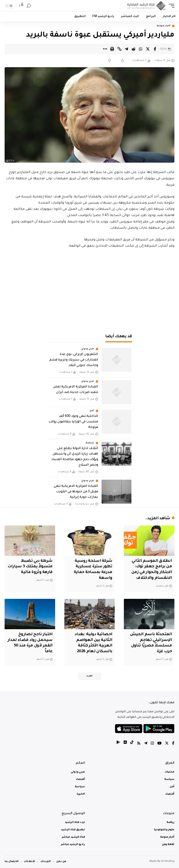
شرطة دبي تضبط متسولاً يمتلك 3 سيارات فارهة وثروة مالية (30, 567)
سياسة (90, 443)
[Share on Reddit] (134, 49)
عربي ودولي (88, 349)
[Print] (112, 49)
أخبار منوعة (164, 26)
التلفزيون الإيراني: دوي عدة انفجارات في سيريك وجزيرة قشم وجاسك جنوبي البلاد (74, 360)
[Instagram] (152, 744)
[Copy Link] (119, 49)
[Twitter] (167, 744)
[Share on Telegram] (126, 49)
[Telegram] (146, 744)
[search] (29, 6)
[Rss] (139, 744)
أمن (92, 411)
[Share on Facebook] (155, 49)
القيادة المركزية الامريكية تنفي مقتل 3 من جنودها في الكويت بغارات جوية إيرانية (76, 492)
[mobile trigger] (170, 6)
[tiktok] (132, 744)
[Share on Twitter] (148, 49)
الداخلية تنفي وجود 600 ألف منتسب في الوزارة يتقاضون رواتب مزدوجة (73, 422)
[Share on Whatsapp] (141, 49)
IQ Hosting (168, 862)
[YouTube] (159, 744)
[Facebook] (173, 744)
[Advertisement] (89, 288)
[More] (105, 49)
